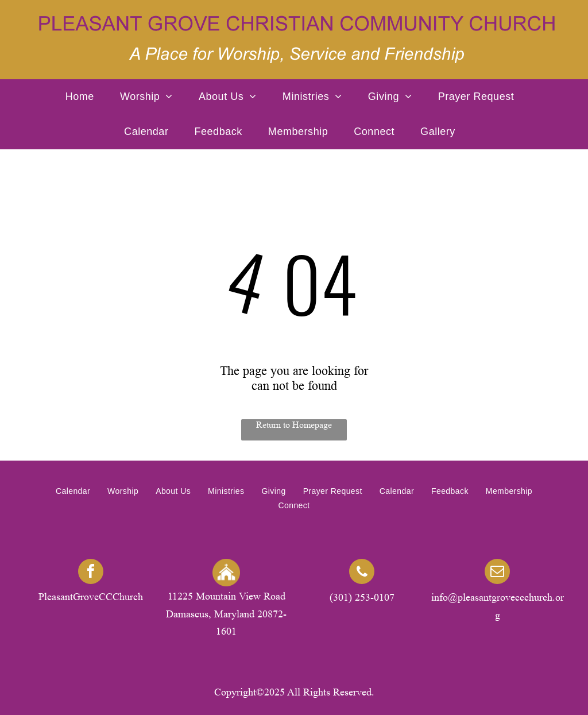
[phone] (362, 573)
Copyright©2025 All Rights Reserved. (294, 692)
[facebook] (91, 573)
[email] (497, 573)
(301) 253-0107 (362, 597)
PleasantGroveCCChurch (91, 597)
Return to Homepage (294, 425)
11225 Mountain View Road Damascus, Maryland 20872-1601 (226, 614)
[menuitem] (84, 97)
